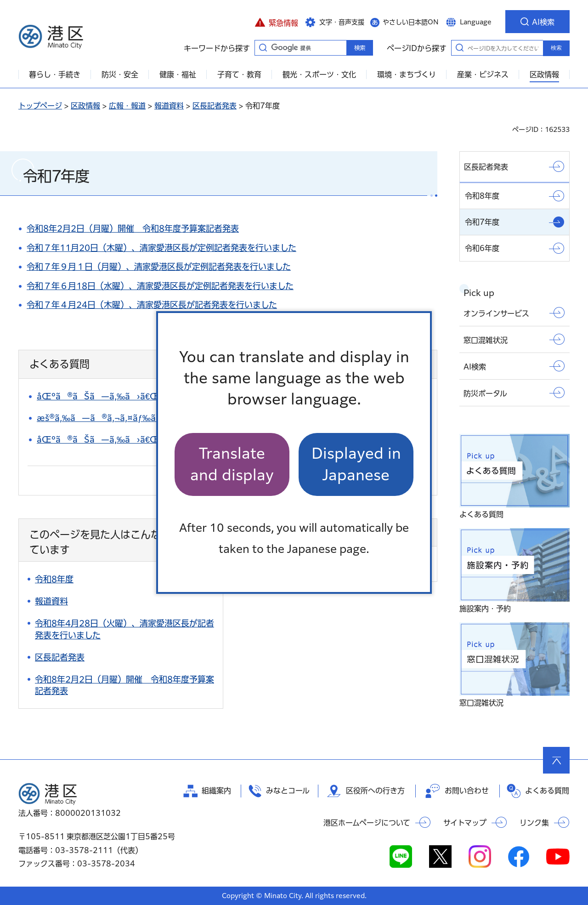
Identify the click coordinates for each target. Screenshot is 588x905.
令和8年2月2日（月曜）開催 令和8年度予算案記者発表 (133, 228)
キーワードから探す (263, 47)
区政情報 (85, 106)
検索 (556, 48)
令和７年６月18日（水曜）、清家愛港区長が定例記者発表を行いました (160, 286)
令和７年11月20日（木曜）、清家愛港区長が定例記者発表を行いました (161, 248)
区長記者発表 (215, 106)
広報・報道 (127, 106)
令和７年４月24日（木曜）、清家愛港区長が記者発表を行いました (152, 305)
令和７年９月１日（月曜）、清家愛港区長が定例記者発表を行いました (159, 267)
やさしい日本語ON (411, 22)
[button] (276, 22)
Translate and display (232, 464)
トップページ (40, 106)
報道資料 (169, 106)
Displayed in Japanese (356, 464)
